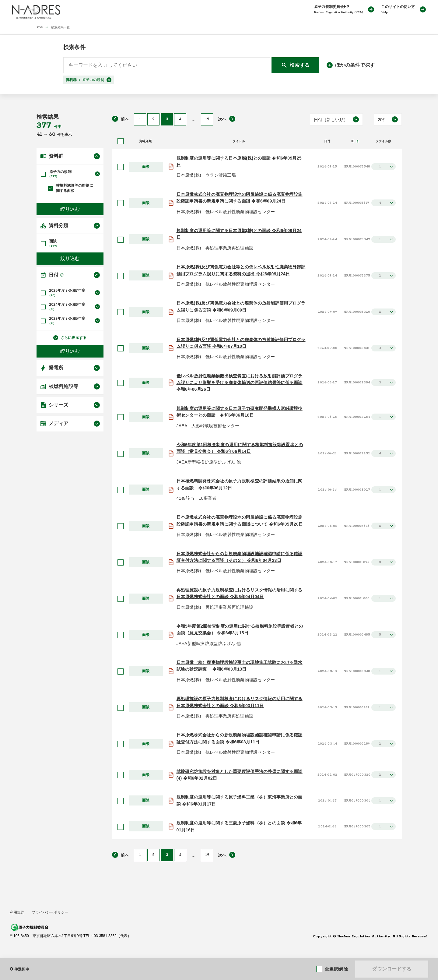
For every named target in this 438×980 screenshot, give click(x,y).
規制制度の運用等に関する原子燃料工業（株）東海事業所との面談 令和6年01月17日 (240, 800)
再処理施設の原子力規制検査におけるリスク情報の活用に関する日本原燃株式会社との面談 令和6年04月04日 (240, 593)
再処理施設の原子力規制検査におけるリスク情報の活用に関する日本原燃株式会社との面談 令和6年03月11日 (240, 702)
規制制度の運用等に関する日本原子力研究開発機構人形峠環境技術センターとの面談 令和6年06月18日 (240, 412)
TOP (40, 28)
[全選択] (121, 141)
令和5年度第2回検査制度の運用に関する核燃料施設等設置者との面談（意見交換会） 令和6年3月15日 (240, 629)
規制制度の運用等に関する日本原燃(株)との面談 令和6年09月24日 (239, 234)
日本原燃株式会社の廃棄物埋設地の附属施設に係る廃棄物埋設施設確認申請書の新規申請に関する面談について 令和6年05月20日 (240, 520)
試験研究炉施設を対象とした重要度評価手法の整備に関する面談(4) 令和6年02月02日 (240, 775)
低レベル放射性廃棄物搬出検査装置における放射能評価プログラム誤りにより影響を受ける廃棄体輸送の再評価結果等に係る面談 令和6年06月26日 (240, 383)
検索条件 (74, 47)
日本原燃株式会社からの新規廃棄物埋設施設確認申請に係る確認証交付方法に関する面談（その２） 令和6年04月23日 (240, 557)
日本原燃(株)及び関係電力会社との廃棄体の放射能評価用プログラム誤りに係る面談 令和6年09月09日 (241, 306)
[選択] (121, 167)
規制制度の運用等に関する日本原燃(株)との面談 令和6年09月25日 (239, 161)
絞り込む (70, 209)
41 (40, 134)
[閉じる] (109, 80)
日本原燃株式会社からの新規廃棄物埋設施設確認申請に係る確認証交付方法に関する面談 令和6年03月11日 (240, 738)
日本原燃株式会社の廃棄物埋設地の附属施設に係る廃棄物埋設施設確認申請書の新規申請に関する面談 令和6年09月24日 (240, 198)
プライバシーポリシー (50, 912)
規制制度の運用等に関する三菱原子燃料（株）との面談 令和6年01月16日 (239, 826)
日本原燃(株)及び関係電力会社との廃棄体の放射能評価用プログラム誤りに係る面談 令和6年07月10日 (241, 343)
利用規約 (17, 912)
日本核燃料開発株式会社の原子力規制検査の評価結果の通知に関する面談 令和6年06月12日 (240, 484)
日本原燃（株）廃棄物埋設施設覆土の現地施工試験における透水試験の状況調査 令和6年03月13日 (240, 666)
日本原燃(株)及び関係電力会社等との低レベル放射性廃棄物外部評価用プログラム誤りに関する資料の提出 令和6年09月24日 (241, 270)
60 (53, 134)
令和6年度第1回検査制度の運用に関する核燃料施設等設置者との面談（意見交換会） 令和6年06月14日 (240, 448)
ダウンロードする (392, 969)
